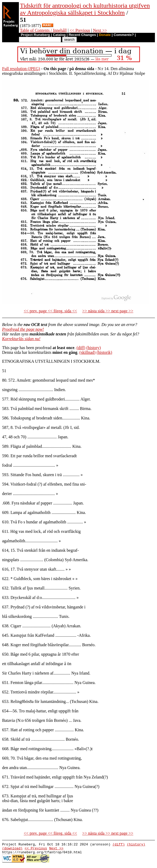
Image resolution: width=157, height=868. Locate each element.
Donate (105, 35)
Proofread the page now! (23, 329)
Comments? (124, 35)
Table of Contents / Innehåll (43, 30)
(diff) (81, 348)
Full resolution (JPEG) (21, 69)
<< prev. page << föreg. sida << (50, 311)
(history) (93, 348)
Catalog (59, 35)
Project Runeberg (35, 35)
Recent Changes (82, 35)
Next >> (100, 30)
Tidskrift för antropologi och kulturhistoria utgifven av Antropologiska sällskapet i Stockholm (85, 9)
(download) (12, 850)
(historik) (104, 352)
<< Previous (80, 30)
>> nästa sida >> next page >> (108, 311)
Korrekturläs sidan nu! (21, 339)
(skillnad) (87, 352)
